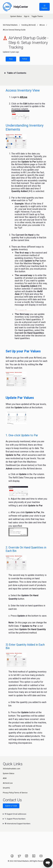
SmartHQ (6, 788)
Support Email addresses (15, 814)
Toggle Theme (37, 16)
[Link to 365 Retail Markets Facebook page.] (12, 857)
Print (11, 59)
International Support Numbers (18, 824)
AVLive (42, 25)
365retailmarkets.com (12, 769)
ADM (5, 778)
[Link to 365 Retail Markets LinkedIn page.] (34, 857)
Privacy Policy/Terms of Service (15, 793)
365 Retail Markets (10, 25)
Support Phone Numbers (15, 819)
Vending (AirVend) (28, 25)
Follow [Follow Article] (25, 59)
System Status (16, 16)
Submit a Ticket (11, 806)
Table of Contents (17, 73)
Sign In (27, 16)
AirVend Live (8, 783)
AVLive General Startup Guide (14, 30)
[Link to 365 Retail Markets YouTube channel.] (41, 857)
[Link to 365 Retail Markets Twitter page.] (20, 857)
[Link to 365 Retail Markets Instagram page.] (27, 857)
